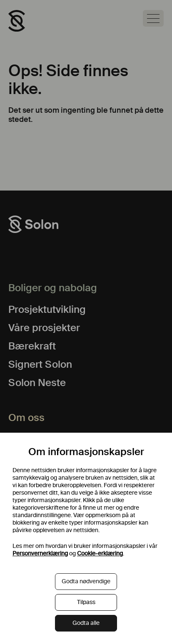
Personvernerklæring (40, 554)
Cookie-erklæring (100, 554)
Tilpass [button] (86, 602)
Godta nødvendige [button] (86, 581)
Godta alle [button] (86, 623)
